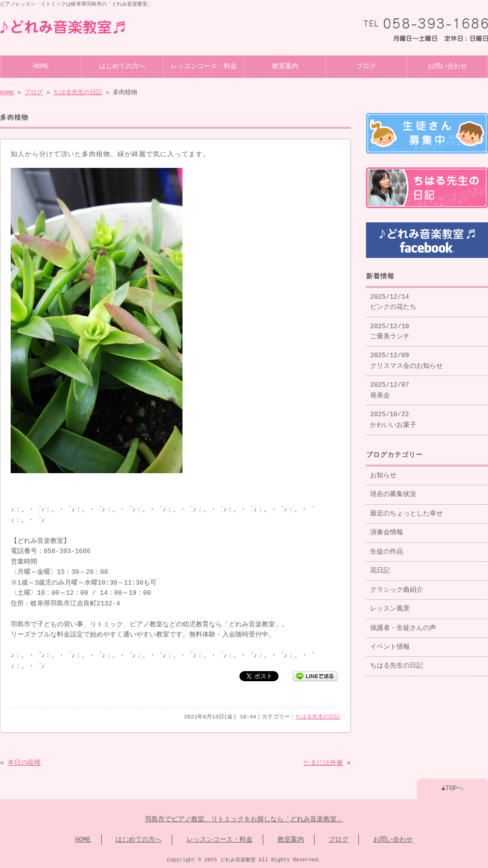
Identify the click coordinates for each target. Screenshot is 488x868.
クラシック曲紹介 (396, 586)
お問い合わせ (447, 66)
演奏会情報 (387, 529)
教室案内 (285, 66)
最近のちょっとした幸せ (406, 510)
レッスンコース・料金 (204, 66)
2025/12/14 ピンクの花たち (393, 298)
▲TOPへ (452, 788)
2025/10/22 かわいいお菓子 (393, 416)
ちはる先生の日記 (78, 91)
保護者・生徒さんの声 (403, 624)
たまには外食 (323, 762)
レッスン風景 (390, 605)
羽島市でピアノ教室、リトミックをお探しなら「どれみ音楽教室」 (244, 819)
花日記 (380, 567)
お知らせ (383, 472)
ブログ (366, 66)
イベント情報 (390, 643)
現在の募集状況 (393, 490)
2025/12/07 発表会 (390, 386)
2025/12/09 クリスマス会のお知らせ (406, 357)
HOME (41, 66)
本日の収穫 (24, 762)
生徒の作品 (387, 548)
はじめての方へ (122, 66)
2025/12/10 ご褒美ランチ (390, 328)
